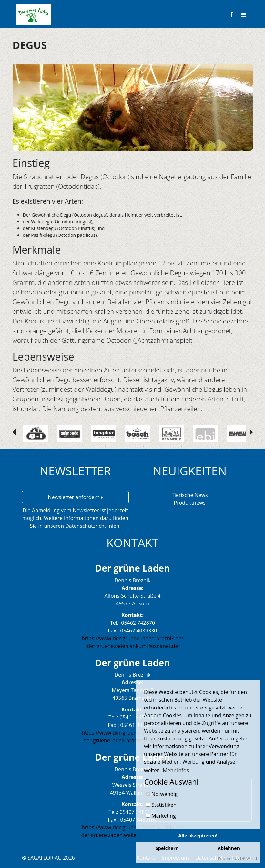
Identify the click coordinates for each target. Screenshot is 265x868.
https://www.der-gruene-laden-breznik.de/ (132, 638)
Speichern (167, 848)
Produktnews (190, 503)
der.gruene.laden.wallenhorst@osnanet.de (133, 835)
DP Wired (249, 858)
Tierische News (190, 495)
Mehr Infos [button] (176, 770)
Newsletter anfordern (75, 497)
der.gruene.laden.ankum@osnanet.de (133, 646)
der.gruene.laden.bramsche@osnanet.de (132, 740)
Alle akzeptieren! (198, 836)
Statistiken (161, 805)
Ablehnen (229, 848)
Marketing (161, 816)
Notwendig (162, 794)
